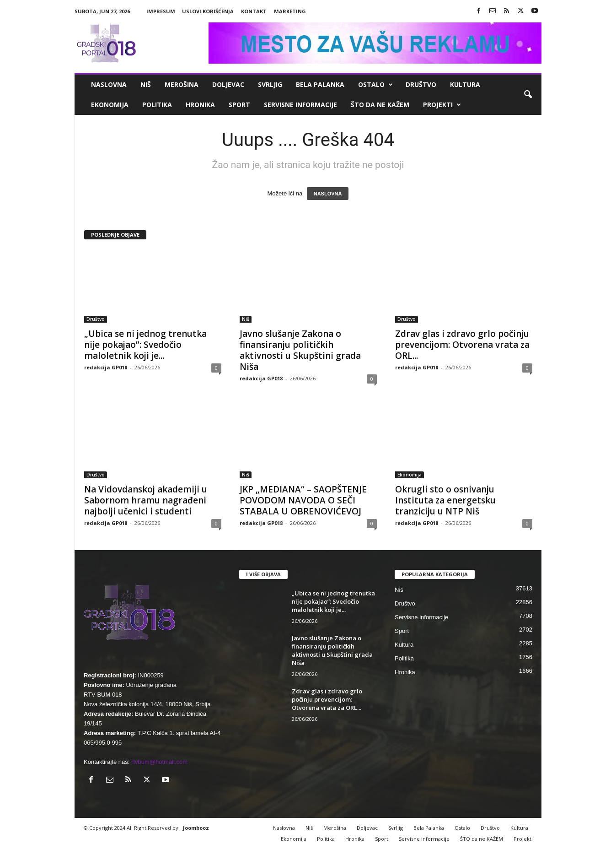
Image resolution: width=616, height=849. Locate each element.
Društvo (421, 84)
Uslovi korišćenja (208, 11)
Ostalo (375, 85)
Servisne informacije (300, 105)
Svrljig (270, 84)
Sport (239, 105)
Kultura (465, 84)
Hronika (200, 105)
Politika (157, 105)
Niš (146, 84)
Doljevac (228, 84)
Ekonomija (110, 105)
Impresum (161, 11)
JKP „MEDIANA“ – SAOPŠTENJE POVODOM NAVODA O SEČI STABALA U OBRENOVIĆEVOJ (303, 500)
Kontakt (254, 11)
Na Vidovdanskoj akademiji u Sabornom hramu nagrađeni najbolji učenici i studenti (146, 500)
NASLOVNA (328, 194)
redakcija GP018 (106, 367)
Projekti (442, 105)
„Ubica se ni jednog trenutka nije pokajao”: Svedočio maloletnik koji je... (145, 345)
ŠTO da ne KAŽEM (380, 105)
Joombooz (196, 828)
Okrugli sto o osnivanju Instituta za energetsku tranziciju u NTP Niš (445, 500)
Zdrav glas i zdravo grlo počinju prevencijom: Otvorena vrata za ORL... (462, 345)
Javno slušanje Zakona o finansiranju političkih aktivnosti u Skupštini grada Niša (300, 350)
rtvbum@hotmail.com (159, 762)
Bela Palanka (320, 84)
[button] (528, 95)
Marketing (290, 11)
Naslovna (109, 84)
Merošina (182, 84)
